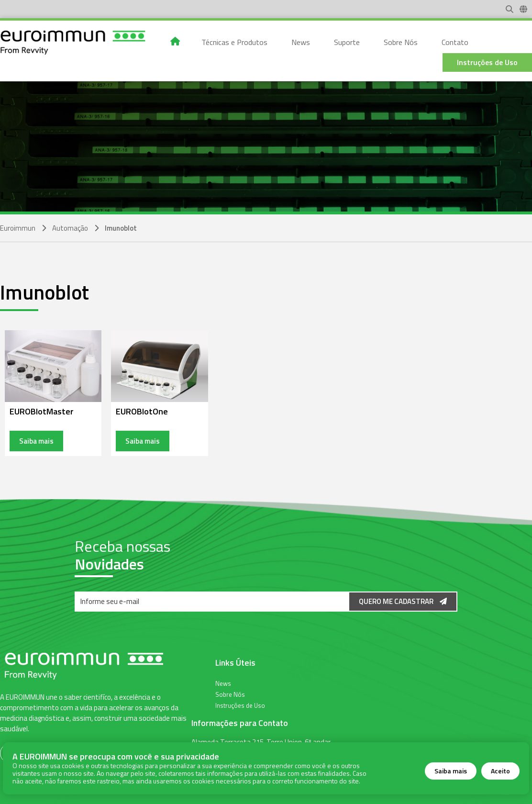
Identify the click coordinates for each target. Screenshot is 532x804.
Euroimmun (18, 228)
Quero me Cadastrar (403, 601)
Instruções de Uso (240, 705)
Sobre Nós (230, 694)
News (223, 683)
